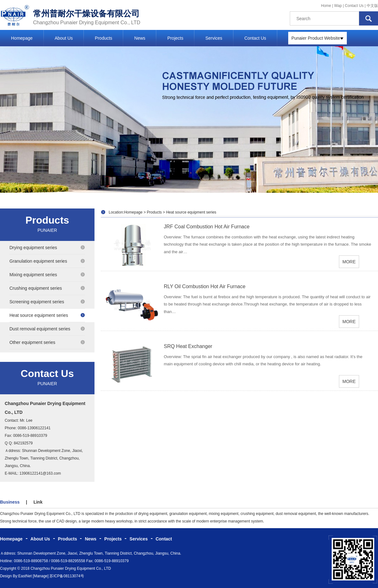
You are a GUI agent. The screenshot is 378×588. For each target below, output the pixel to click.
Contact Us (354, 6)
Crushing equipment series (47, 288)
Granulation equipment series (47, 261)
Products (103, 38)
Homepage (22, 38)
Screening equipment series (47, 302)
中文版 (372, 6)
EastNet (25, 576)
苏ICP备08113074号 (67, 576)
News (140, 38)
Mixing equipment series (47, 275)
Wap (339, 6)
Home (326, 6)
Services (214, 38)
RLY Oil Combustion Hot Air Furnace (205, 286)
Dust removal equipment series (47, 329)
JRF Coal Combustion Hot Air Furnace (207, 227)
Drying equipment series (47, 248)
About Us (64, 38)
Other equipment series (47, 342)
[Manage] (41, 576)
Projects (175, 38)
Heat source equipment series (47, 315)
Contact (164, 539)
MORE (349, 262)
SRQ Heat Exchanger (188, 346)
